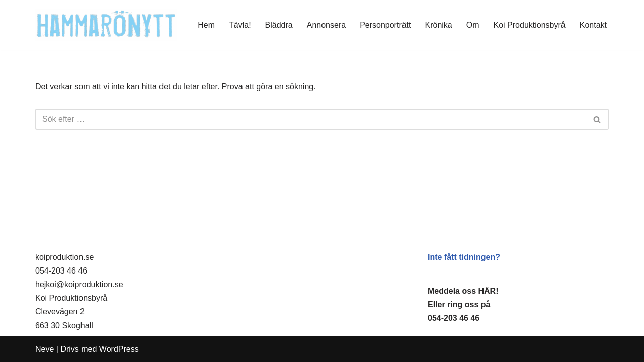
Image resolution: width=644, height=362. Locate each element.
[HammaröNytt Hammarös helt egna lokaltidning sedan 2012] (106, 25)
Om (473, 25)
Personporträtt (385, 25)
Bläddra (279, 25)
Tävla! (240, 25)
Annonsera (326, 25)
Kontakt (593, 25)
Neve (45, 349)
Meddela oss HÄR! (463, 291)
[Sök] (311, 119)
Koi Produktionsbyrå (530, 25)
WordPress (119, 349)
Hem (206, 25)
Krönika (439, 25)
